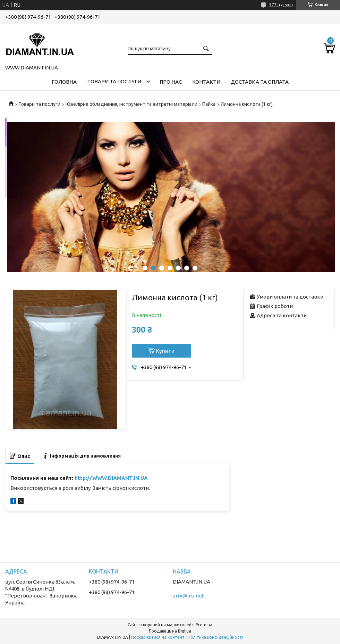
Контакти (206, 82)
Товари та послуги (114, 81)
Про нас (171, 82)
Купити (165, 351)
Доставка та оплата (260, 82)
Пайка (209, 104)
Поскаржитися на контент (158, 637)
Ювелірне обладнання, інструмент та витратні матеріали (131, 104)
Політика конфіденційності (215, 637)
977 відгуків (281, 5)
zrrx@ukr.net (188, 596)
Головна (64, 82)
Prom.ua (204, 625)
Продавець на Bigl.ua (170, 631)
